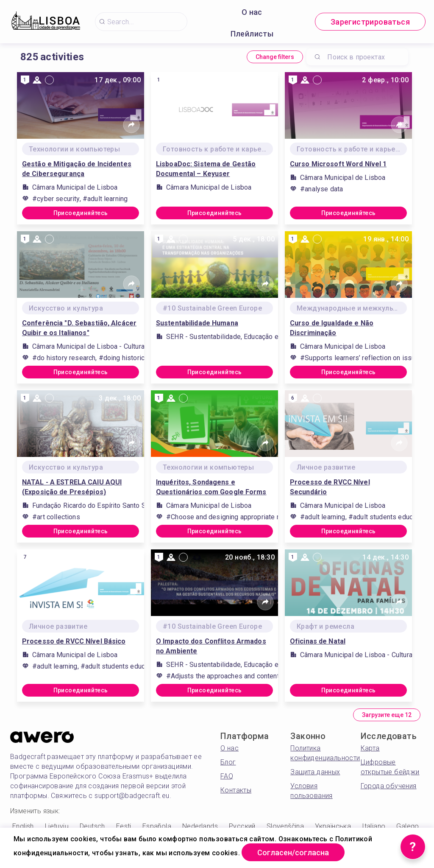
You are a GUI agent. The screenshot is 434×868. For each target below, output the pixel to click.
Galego (408, 826)
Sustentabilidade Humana (197, 323)
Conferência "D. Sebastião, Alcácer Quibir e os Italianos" (79, 328)
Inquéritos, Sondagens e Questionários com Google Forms (211, 487)
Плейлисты (252, 34)
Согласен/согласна (293, 853)
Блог (228, 762)
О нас (252, 12)
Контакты (236, 790)
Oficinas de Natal (318, 641)
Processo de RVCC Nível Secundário (330, 487)
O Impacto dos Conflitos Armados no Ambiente (211, 646)
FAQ (227, 776)
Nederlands (200, 826)
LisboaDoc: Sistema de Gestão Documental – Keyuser (206, 169)
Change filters (275, 57)
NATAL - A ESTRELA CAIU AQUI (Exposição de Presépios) (72, 487)
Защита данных (315, 772)
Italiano (374, 826)
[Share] (131, 125)
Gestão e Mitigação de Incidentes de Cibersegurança (77, 169)
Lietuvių (57, 826)
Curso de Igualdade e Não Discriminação (332, 328)
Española (157, 826)
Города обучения (389, 786)
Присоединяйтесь (81, 213)
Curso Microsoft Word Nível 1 (338, 164)
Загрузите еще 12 (387, 715)
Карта (370, 748)
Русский (242, 826)
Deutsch (92, 826)
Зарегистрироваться (370, 22)
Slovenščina (285, 826)
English (23, 826)
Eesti (124, 826)
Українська (333, 826)
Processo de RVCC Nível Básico (74, 641)
